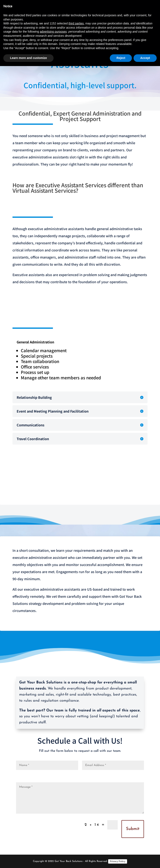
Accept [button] (145, 58)
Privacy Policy (118, 861)
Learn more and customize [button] (28, 58)
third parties (76, 23)
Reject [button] (121, 58)
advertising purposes (53, 32)
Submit (133, 829)
